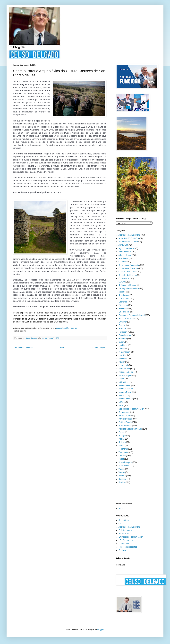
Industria (122, 355)
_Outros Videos (125, 544)
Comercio (123, 262)
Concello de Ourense (128, 272)
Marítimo (122, 395)
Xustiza (122, 482)
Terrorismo (123, 449)
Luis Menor (123, 382)
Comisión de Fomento (128, 268)
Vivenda (122, 476)
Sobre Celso (124, 520)
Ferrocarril (123, 332)
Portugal (122, 436)
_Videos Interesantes (128, 547)
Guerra (122, 342)
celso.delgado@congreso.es (66, 328)
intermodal (123, 365)
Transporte (123, 452)
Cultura (122, 282)
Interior (122, 362)
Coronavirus (124, 278)
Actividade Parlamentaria (129, 235)
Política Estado (125, 422)
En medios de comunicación (131, 537)
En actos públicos (126, 319)
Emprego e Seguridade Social (132, 315)
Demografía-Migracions (129, 288)
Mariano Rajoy (125, 392)
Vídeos (122, 472)
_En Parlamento (126, 540)
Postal (121, 439)
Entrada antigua (98, 348)
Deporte (122, 292)
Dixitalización (124, 299)
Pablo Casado (125, 415)
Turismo (122, 456)
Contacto (122, 550)
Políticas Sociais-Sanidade (130, 429)
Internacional (124, 369)
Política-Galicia (125, 425)
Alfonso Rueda (125, 255)
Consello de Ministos (128, 275)
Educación (123, 305)
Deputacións (124, 295)
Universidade (124, 466)
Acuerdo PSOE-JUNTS (129, 238)
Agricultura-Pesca (126, 248)
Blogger (101, 629)
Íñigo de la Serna (126, 372)
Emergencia (124, 312)
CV (120, 523)
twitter (121, 508)
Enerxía (122, 325)
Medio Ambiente (126, 399)
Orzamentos (124, 412)
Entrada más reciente (23, 348)
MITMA (122, 402)
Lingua (121, 379)
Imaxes (122, 349)
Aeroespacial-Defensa (128, 242)
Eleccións (123, 309)
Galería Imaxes (125, 530)
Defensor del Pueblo (127, 285)
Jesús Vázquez (125, 375)
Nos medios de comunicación (131, 409)
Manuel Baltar (125, 385)
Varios (121, 469)
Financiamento (125, 335)
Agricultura (123, 245)
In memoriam (124, 352)
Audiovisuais (124, 533)
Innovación (123, 359)
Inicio (62, 348)
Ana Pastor (123, 258)
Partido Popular (125, 419)
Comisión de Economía (129, 265)
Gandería (123, 339)
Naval (121, 405)
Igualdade (123, 345)
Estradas (122, 329)
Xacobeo (122, 479)
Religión (122, 442)
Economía (123, 302)
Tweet (121, 459)
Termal (121, 446)
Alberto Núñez (125, 252)
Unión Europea (125, 462)
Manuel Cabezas (126, 389)
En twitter (123, 322)
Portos (121, 432)
